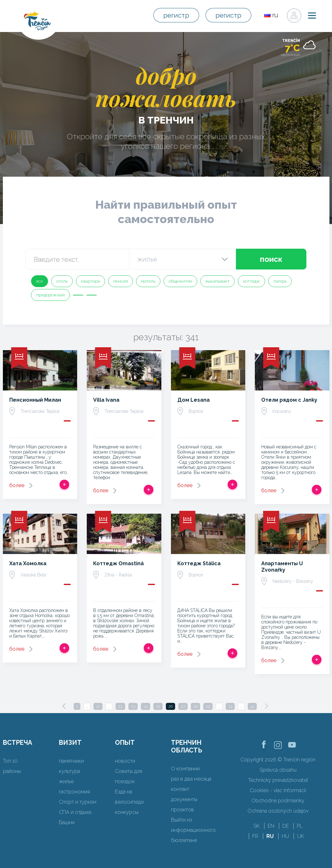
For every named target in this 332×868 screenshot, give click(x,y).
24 (146, 706)
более (17, 485)
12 (98, 706)
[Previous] (64, 706)
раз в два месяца (191, 779)
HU (285, 836)
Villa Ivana (106, 400)
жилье (66, 781)
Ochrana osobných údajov (278, 811)
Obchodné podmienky (278, 801)
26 (170, 706)
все (40, 281)
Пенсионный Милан (35, 400)
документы (184, 799)
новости (125, 761)
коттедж (251, 281)
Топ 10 (10, 761)
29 (208, 706)
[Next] (266, 706)
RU (270, 836)
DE (286, 826)
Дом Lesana (194, 400)
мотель (148, 281)
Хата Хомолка (28, 563)
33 (230, 706)
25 (158, 706)
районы (12, 771)
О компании (185, 769)
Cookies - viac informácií (278, 790)
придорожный (50, 295)
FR (255, 836)
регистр (176, 15)
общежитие (180, 281)
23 (133, 706)
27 (183, 706)
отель (62, 281)
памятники (71, 761)
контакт (180, 789)
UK (301, 836)
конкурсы (127, 812)
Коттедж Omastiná (118, 563)
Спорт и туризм (78, 802)
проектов (182, 810)
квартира (90, 281)
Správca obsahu (278, 770)
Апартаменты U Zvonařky (282, 567)
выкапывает (218, 281)
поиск (271, 259)
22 (120, 706)
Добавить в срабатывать (64, 485)
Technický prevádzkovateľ (278, 780)
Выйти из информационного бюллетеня (193, 830)
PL (300, 826)
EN (271, 826)
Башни (67, 822)
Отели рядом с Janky (289, 400)
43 (252, 706)
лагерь (280, 281)
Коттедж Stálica (199, 563)
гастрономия (74, 792)
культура (69, 771)
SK (257, 826)
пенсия (121, 281)
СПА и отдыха (75, 812)
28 (195, 706)
